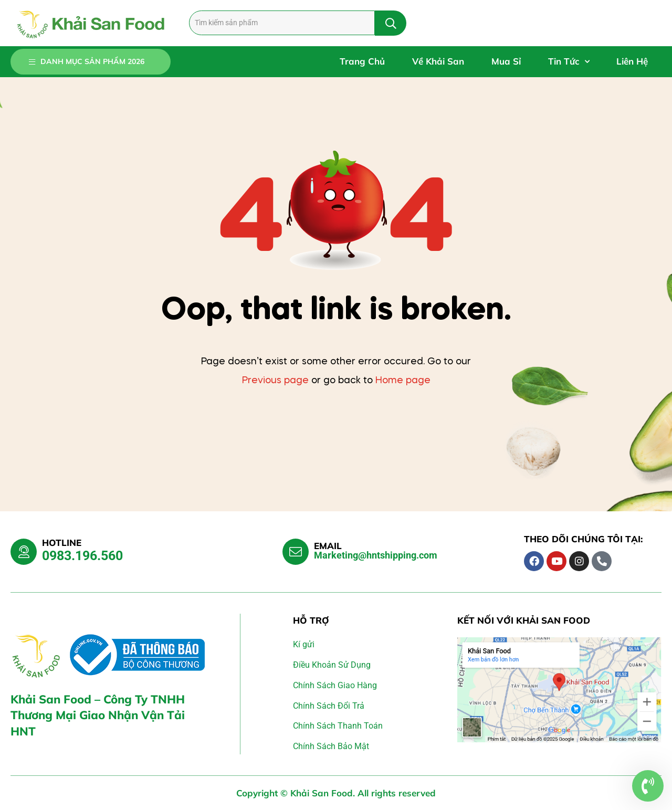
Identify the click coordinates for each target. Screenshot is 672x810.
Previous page (275, 381)
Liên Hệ (632, 61)
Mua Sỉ (506, 61)
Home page (403, 381)
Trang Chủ (362, 61)
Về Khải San (438, 61)
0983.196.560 (82, 556)
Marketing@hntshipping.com (376, 555)
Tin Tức (569, 62)
